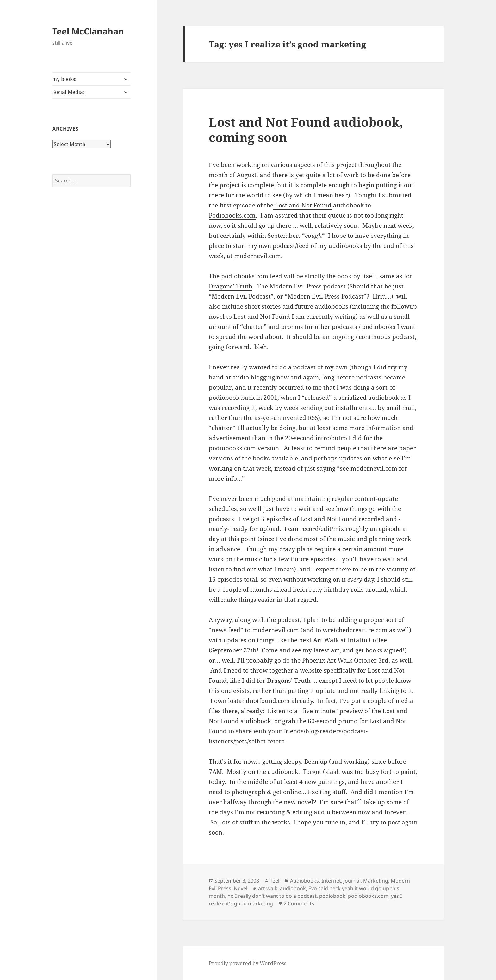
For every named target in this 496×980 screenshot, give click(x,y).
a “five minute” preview (329, 711)
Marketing (376, 881)
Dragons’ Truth (231, 286)
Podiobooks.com (232, 215)
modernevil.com (257, 256)
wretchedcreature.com (355, 630)
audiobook (293, 888)
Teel (275, 881)
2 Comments (299, 903)
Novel (241, 888)
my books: (64, 79)
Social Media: (68, 92)
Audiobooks (304, 881)
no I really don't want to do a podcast (272, 896)
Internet (331, 881)
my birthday (331, 589)
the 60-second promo (326, 721)
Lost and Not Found (302, 205)
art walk (268, 888)
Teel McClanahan (88, 31)
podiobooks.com (368, 896)
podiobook (332, 896)
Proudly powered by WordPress (248, 963)
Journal (352, 881)
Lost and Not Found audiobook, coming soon (306, 129)
